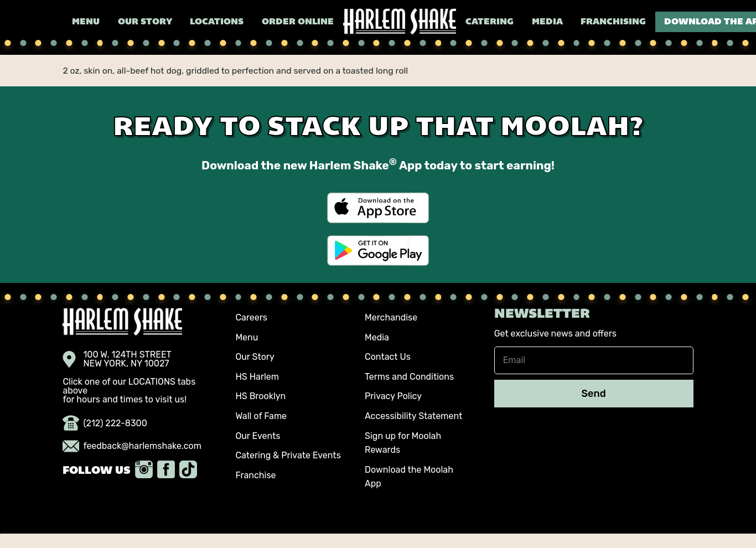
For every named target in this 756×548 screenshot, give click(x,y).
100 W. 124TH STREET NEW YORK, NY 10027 (117, 359)
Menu (86, 22)
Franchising (613, 22)
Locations (217, 22)
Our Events (258, 436)
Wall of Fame (261, 416)
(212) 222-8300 (105, 423)
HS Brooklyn (260, 396)
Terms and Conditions (409, 377)
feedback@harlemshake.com (132, 446)
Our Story (145, 22)
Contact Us (388, 357)
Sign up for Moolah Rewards (403, 443)
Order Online (298, 22)
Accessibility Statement (413, 416)
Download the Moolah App (409, 477)
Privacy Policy (393, 396)
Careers (251, 317)
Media (547, 22)
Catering (490, 22)
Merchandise (391, 317)
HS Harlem (257, 377)
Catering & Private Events (288, 455)
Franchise (255, 475)
